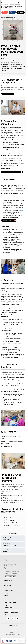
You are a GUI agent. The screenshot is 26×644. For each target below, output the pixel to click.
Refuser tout (5, 12)
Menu (22, 641)
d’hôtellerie (21, 211)
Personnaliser (21, 12)
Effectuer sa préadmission (8, 220)
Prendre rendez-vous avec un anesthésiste (11, 172)
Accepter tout (12, 12)
